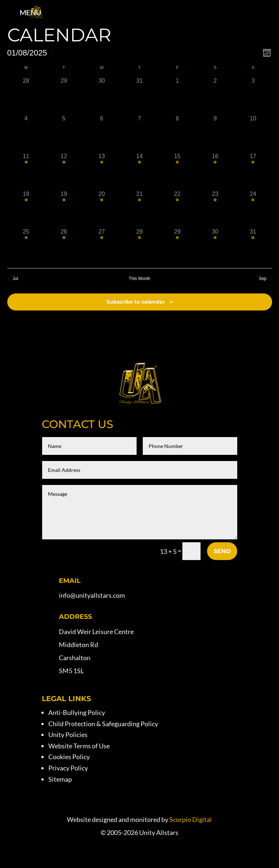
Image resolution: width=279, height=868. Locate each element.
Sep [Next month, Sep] (265, 279)
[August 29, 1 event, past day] (177, 246)
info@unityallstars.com (92, 595)
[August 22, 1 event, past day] (177, 209)
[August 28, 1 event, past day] (139, 246)
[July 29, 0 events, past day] (64, 95)
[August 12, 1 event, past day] (64, 171)
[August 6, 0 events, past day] (102, 133)
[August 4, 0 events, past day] (26, 133)
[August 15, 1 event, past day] (177, 171)
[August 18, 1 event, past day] (26, 209)
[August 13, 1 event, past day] (102, 171)
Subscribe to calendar (136, 302)
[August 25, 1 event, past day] (26, 246)
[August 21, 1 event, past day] (139, 209)
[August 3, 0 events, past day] (253, 95)
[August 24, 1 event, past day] (253, 209)
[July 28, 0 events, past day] (26, 95)
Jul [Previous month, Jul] (13, 279)
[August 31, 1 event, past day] (253, 246)
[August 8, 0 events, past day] (177, 133)
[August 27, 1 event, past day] (102, 246)
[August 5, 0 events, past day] (64, 133)
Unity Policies (68, 735)
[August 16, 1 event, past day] (215, 171)
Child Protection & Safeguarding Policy (103, 724)
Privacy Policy (68, 768)
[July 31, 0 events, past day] (139, 95)
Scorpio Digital (191, 819)
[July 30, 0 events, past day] (102, 95)
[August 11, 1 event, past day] (26, 171)
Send (222, 551)
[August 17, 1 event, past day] (253, 171)
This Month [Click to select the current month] (139, 279)
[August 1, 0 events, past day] (177, 95)
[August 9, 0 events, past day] (215, 133)
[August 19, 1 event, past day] (64, 209)
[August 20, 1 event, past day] (102, 209)
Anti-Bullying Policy (77, 712)
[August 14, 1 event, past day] (139, 171)
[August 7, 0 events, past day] (139, 133)
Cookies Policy (69, 757)
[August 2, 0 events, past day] (215, 95)
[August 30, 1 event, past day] (215, 246)
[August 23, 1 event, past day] (215, 209)
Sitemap (60, 779)
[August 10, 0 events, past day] (253, 133)
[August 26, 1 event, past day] (64, 246)
